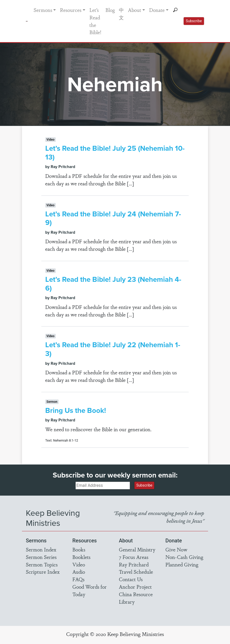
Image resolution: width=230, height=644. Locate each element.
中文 (121, 14)
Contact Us (131, 579)
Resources (71, 10)
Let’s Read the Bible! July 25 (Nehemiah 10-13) (115, 153)
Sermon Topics (42, 564)
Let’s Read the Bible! (95, 21)
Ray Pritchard (134, 564)
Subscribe (194, 21)
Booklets (81, 557)
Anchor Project (135, 587)
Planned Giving (182, 564)
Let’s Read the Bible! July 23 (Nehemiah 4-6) (113, 284)
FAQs (78, 579)
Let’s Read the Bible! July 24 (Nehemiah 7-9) (113, 218)
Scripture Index (43, 572)
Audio (79, 572)
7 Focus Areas (134, 557)
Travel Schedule (136, 572)
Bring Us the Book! (76, 410)
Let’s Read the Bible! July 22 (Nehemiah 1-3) (113, 349)
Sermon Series (41, 557)
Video (79, 564)
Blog (110, 10)
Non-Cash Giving (184, 557)
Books (79, 549)
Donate (157, 10)
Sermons (43, 10)
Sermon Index (41, 549)
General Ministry (137, 549)
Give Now (176, 549)
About (135, 10)
